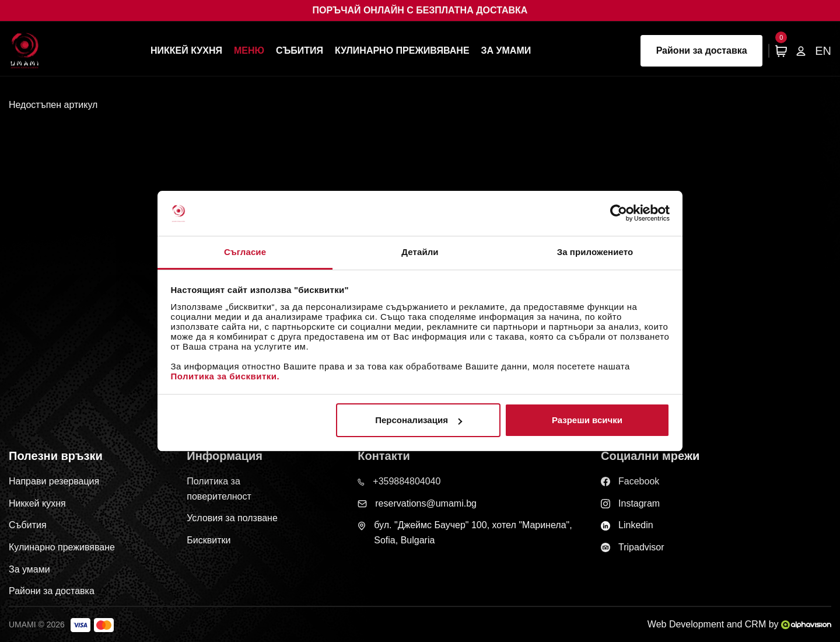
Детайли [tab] (420, 252)
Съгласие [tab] (245, 252)
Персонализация (419, 420)
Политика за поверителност (219, 489)
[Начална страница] (25, 50)
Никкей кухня (186, 50)
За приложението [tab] (595, 252)
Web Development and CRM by (739, 624)
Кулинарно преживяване (402, 50)
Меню (249, 50)
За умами (506, 50)
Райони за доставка (702, 50)
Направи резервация (54, 481)
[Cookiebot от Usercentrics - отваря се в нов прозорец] (619, 213)
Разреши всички (587, 420)
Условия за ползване (232, 518)
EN (823, 51)
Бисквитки (209, 540)
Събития (300, 50)
